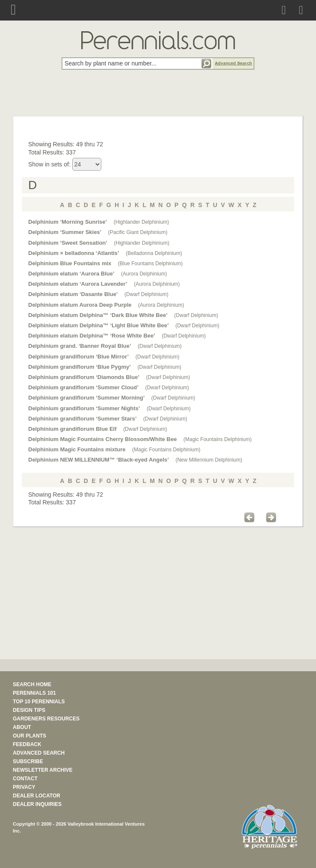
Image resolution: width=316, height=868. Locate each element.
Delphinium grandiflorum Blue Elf (72, 429)
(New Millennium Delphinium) (209, 460)
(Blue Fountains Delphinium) (150, 264)
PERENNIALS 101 (34, 693)
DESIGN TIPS (29, 710)
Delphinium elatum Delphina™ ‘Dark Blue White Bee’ (98, 315)
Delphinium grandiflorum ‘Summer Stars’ (83, 419)
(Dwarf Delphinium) (146, 294)
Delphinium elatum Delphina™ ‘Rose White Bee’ (92, 336)
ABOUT (22, 727)
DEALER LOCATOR (37, 796)
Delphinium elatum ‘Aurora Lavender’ (78, 284)
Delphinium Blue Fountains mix (70, 263)
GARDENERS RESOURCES (46, 719)
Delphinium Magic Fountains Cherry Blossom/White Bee (102, 439)
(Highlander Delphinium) (141, 222)
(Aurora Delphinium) (144, 274)
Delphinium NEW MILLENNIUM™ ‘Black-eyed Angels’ (99, 460)
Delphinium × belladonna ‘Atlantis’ (74, 253)
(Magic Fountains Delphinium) (217, 439)
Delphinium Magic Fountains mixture (77, 449)
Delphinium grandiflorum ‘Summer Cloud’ (83, 387)
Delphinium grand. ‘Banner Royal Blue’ (80, 346)
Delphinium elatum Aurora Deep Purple (80, 305)
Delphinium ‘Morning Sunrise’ (68, 222)
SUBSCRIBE (28, 761)
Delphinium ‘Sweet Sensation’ (68, 243)
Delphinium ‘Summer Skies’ (65, 232)
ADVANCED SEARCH (39, 753)
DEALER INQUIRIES (37, 804)
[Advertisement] (158, 98)
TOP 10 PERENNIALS (39, 702)
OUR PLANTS (30, 736)
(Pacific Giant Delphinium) (138, 232)
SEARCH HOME (32, 684)
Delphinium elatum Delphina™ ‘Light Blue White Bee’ (99, 325)
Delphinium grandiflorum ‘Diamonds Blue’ (84, 377)
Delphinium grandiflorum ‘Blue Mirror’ (78, 357)
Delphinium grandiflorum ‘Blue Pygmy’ (80, 367)
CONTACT (25, 779)
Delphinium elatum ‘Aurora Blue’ (71, 274)
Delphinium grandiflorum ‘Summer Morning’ (86, 398)
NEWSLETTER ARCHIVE (43, 770)
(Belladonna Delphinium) (154, 253)
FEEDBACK (27, 744)
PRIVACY (24, 787)
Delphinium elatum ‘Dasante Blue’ (73, 294)
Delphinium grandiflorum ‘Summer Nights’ (84, 408)
